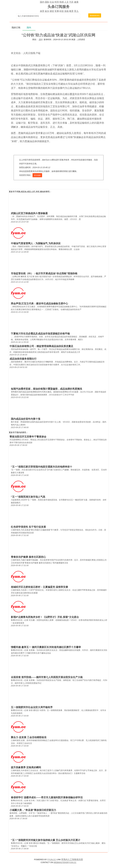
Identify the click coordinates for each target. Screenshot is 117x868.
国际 (47, 2)
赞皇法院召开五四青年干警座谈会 (28, 437)
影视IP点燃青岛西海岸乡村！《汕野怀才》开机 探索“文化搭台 (45, 617)
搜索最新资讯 (95, 16)
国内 (42, 2)
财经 (52, 11)
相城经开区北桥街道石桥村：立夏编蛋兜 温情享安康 (39, 587)
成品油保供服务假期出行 (23, 359)
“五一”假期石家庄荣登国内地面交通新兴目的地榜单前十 (42, 467)
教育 (71, 11)
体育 (42, 11)
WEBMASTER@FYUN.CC (65, 862)
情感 (62, 2)
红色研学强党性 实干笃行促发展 (28, 527)
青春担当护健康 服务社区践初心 (28, 557)
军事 (57, 11)
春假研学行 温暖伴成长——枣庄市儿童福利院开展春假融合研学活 (47, 797)
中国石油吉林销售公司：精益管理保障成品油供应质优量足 (41, 346)
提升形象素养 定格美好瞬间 (26, 767)
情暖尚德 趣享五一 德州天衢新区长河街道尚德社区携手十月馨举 (46, 647)
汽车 (71, 2)
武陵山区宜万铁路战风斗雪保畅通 (29, 213)
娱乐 (47, 11)
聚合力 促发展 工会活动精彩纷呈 (29, 737)
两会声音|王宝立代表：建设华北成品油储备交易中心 (39, 304)
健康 (76, 2)
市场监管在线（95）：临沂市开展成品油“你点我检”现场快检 (44, 273)
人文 (66, 2)
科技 (62, 11)
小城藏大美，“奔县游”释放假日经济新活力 (33, 810)
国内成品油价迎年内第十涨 (26, 419)
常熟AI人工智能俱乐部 (72, 859)
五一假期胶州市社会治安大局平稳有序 (32, 707)
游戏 (66, 11)
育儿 (76, 11)
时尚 (57, 2)
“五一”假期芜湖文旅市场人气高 (28, 497)
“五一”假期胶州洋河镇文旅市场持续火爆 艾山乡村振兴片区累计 (46, 840)
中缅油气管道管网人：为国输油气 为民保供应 (36, 243)
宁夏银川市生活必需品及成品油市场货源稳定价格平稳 (40, 334)
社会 (52, 2)
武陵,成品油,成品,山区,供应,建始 (30, 192)
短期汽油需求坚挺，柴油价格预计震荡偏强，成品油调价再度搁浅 (46, 389)
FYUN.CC (52, 860)
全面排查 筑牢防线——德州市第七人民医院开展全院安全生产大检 (47, 677)
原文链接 (37, 175)
